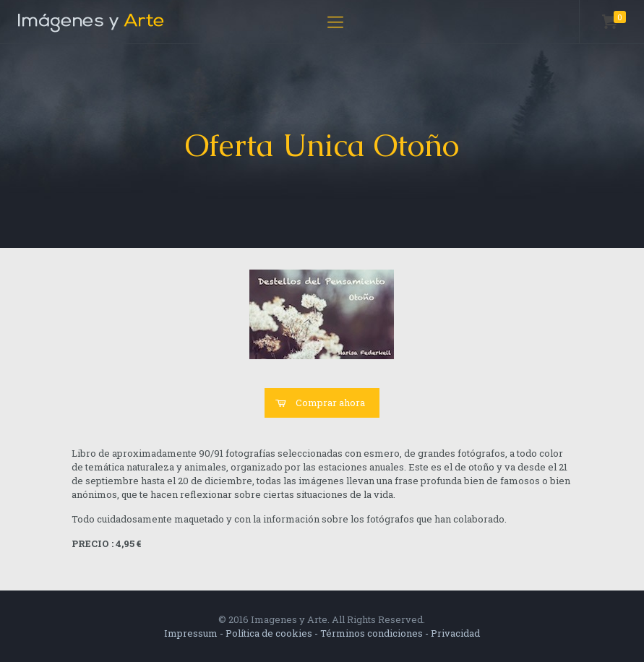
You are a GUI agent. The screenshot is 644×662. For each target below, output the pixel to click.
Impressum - (195, 633)
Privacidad (455, 633)
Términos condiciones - (375, 633)
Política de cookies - (273, 633)
